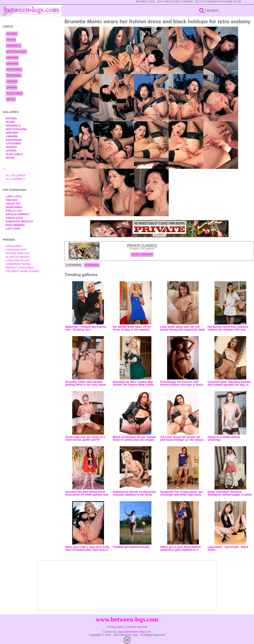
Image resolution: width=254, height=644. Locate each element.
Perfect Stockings (20, 268)
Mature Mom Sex (18, 253)
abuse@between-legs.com (134, 632)
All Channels (15, 179)
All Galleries (16, 175)
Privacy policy (116, 627)
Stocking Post (16, 250)
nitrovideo (14, 246)
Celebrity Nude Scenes (23, 271)
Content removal (137, 627)
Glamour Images (18, 257)
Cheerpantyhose (18, 264)
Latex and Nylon (18, 260)
